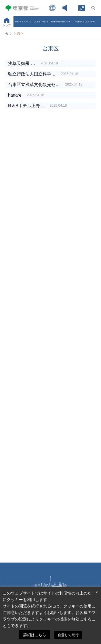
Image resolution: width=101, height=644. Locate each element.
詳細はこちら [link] (35, 635)
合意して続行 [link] (68, 635)
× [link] (97, 592)
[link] (82, 8)
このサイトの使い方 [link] (41, 22)
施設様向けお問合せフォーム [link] (61, 22)
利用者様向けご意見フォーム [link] (85, 22)
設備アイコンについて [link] (23, 22)
